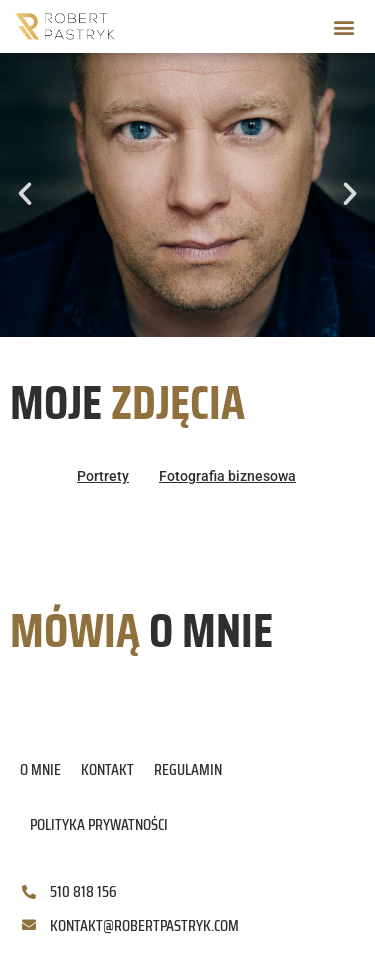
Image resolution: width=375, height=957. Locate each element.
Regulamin (188, 769)
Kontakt (107, 769)
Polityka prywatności (99, 824)
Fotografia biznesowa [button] (227, 476)
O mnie (40, 769)
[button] (343, 26)
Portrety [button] (103, 476)
